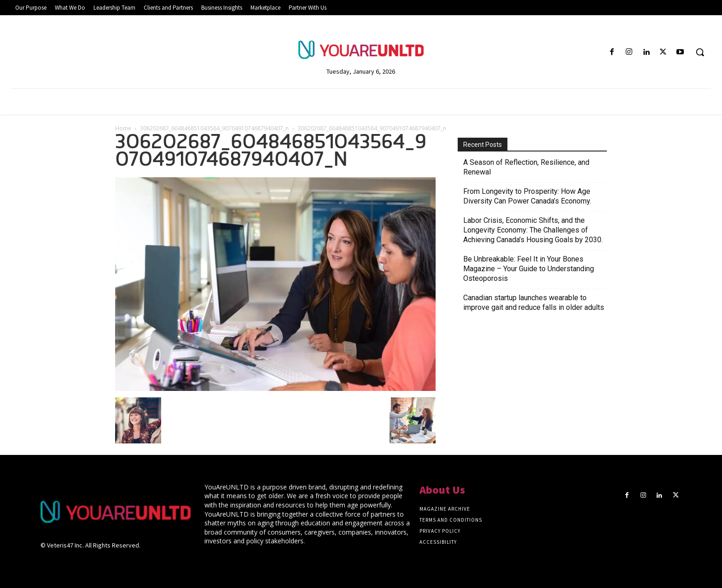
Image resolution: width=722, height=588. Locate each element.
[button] (700, 52)
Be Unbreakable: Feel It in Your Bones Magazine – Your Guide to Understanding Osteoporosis (529, 269)
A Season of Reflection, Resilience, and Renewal (526, 167)
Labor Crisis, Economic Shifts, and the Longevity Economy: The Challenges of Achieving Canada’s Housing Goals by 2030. (533, 230)
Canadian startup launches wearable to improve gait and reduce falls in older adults (534, 303)
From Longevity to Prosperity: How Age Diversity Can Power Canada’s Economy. (527, 196)
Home (123, 128)
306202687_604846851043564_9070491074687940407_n (214, 128)
